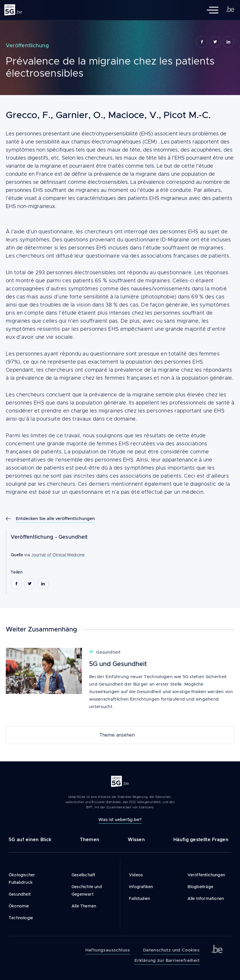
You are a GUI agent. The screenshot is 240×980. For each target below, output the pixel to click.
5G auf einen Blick (30, 840)
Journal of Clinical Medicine (58, 555)
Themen (90, 840)
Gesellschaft (83, 875)
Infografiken (141, 887)
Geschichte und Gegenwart (87, 890)
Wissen (136, 840)
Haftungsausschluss (108, 950)
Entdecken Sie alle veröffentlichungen (55, 518)
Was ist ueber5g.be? (120, 819)
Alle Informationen (206, 898)
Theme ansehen (117, 735)
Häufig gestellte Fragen (201, 840)
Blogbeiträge (200, 887)
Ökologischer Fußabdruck (22, 879)
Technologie (21, 918)
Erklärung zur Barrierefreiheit (167, 960)
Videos (136, 875)
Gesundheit (73, 537)
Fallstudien (139, 898)
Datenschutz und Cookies (171, 950)
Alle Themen (84, 906)
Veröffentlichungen (206, 875)
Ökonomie (19, 906)
